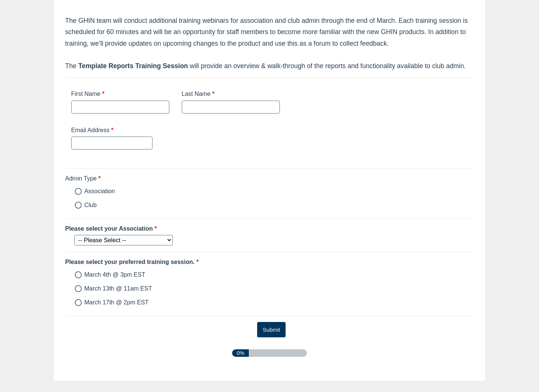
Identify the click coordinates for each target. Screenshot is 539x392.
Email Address (93, 131)
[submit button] (272, 330)
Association (100, 191)
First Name (89, 94)
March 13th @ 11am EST (118, 288)
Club (90, 205)
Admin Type (119, 178)
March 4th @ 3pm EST (115, 275)
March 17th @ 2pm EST (116, 302)
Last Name (199, 94)
